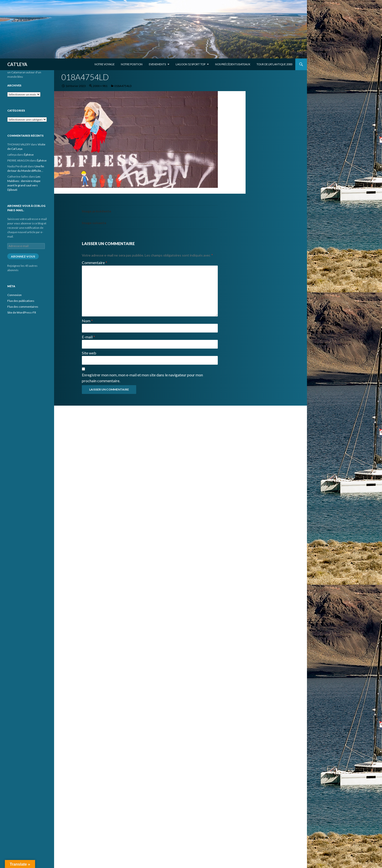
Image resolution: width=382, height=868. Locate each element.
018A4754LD (123, 86)
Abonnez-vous (23, 256)
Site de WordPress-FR (22, 312)
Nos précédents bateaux (233, 64)
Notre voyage (105, 64)
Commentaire (95, 262)
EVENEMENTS (157, 64)
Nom (87, 321)
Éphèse (29, 155)
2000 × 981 (100, 86)
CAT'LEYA (17, 64)
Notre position (132, 64)
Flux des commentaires (23, 307)
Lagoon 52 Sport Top (191, 64)
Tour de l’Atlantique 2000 (274, 64)
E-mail (88, 337)
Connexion (14, 295)
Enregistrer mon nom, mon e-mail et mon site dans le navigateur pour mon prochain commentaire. (142, 378)
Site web (89, 353)
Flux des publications (21, 301)
